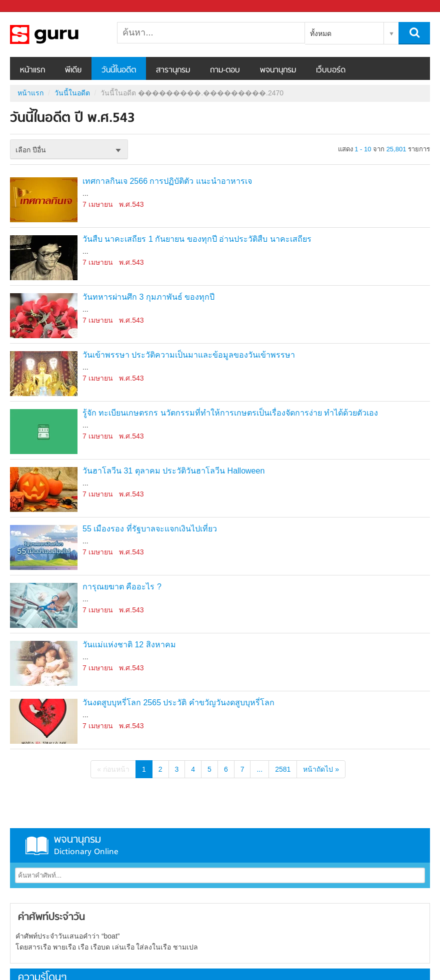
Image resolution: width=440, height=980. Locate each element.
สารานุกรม (173, 70)
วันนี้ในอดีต (119, 70)
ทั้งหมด (321, 33)
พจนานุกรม (278, 70)
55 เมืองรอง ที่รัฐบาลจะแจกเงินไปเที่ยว (150, 529)
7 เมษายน (98, 204)
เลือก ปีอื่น (31, 150)
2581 (283, 769)
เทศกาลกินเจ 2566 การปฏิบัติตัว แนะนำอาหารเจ (167, 181)
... (259, 769)
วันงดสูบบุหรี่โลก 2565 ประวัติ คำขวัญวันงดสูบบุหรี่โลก (178, 703)
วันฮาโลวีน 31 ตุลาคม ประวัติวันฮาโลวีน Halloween (173, 471)
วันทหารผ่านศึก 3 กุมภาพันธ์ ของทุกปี (148, 297)
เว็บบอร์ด (331, 70)
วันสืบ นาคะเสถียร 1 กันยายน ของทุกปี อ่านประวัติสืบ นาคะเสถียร (197, 239)
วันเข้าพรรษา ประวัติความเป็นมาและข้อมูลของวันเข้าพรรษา (189, 355)
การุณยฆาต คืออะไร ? (122, 587)
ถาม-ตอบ (225, 70)
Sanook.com (30, 6)
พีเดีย (73, 70)
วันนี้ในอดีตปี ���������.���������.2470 (62, 34)
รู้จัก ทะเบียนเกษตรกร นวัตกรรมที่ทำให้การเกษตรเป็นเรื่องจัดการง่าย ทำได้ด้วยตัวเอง (230, 413)
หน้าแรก (32, 70)
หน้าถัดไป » (321, 769)
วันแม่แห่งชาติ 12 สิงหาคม (129, 645)
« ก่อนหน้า (113, 769)
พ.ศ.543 (131, 204)
